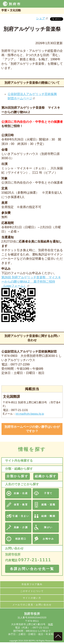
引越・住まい (21, 516)
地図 (50, 624)
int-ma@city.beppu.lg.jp (30, 414)
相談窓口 (21, 539)
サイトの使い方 (32, 598)
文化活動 (15, 10)
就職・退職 (48, 505)
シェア (41, 18)
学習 (4, 10)
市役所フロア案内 (32, 584)
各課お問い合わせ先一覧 (32, 569)
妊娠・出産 (21, 493)
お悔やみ (48, 539)
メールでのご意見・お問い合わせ (32, 605)
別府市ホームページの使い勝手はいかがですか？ (32, 429)
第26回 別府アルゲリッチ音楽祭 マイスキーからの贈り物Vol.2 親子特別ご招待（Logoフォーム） (31, 282)
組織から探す (46, 476)
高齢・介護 (21, 527)
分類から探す (17, 476)
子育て (48, 493)
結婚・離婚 (48, 516)
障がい (48, 527)
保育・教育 (21, 505)
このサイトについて (32, 591)
